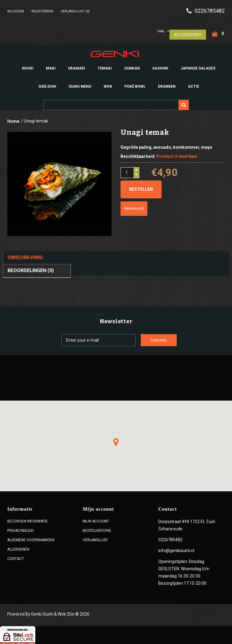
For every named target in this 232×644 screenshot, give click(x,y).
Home (13, 119)
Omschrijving (25, 255)
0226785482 (210, 11)
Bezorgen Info (188, 32)
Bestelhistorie (97, 528)
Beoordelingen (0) (31, 268)
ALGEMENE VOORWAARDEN (31, 538)
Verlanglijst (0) (75, 11)
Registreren (42, 11)
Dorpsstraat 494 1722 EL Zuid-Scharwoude (187, 523)
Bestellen (141, 187)
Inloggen (16, 11)
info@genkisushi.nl (176, 548)
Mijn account (96, 519)
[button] (116, 440)
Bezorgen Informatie (27, 519)
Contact (16, 556)
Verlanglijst (134, 206)
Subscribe (181, 338)
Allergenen (18, 547)
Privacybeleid (21, 528)
